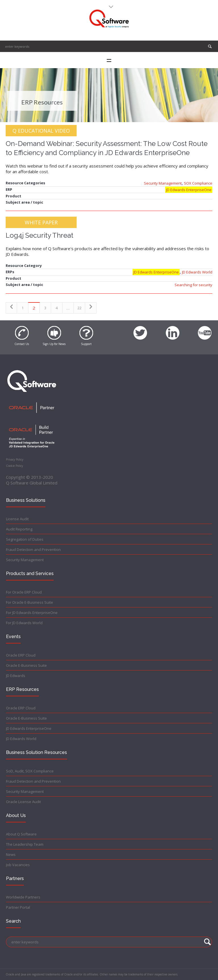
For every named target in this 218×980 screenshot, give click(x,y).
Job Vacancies (18, 865)
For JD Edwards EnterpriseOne (32, 613)
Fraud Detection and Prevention (33, 549)
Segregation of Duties (25, 539)
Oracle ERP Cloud (21, 655)
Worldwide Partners (23, 897)
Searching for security (193, 285)
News (11, 854)
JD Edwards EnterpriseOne (189, 190)
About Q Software (21, 834)
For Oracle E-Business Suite (30, 602)
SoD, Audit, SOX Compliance (30, 771)
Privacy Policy (15, 459)
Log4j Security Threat (39, 235)
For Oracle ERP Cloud (24, 592)
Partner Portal (18, 907)
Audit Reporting (19, 529)
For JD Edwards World (24, 623)
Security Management (163, 183)
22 (79, 308)
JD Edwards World (197, 272)
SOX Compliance (198, 183)
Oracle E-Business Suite (26, 665)
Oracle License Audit (23, 802)
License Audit (17, 519)
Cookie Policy (14, 466)
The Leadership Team (25, 844)
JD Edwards (16, 676)
